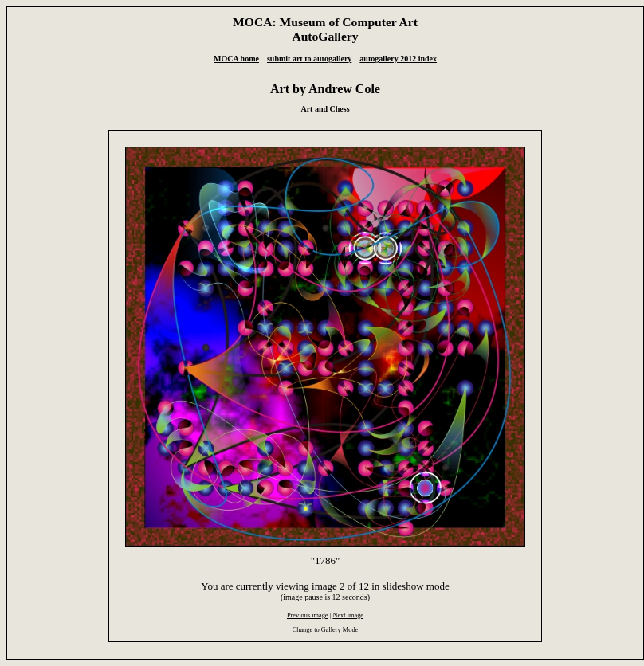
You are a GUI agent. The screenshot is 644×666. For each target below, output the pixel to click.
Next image (348, 615)
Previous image (308, 615)
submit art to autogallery (309, 59)
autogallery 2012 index (398, 59)
